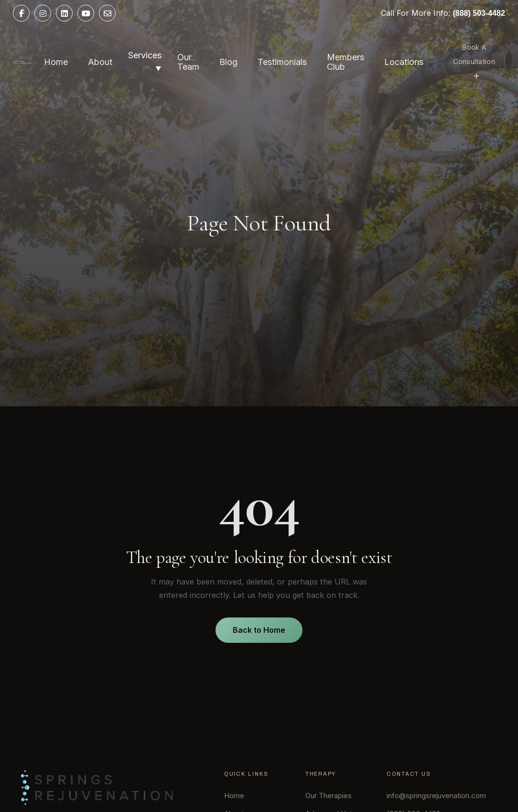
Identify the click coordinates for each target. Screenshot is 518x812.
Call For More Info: (443, 13)
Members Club (345, 62)
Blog (228, 62)
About (100, 62)
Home (56, 62)
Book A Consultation (474, 63)
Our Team (188, 62)
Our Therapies (329, 796)
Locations (404, 62)
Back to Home (259, 630)
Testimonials (282, 62)
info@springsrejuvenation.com (436, 796)
